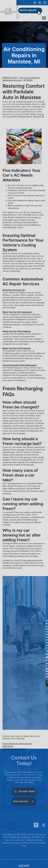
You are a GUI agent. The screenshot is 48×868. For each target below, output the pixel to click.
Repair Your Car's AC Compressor (17, 312)
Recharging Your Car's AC (14, 290)
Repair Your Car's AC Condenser (17, 331)
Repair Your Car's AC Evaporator (17, 348)
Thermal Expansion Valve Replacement (20, 365)
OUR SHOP (24, 866)
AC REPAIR (28, 80)
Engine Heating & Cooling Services (17, 744)
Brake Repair (8, 746)
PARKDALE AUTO (10, 78)
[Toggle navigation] (44, 18)
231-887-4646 (29, 114)
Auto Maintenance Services (14, 749)
